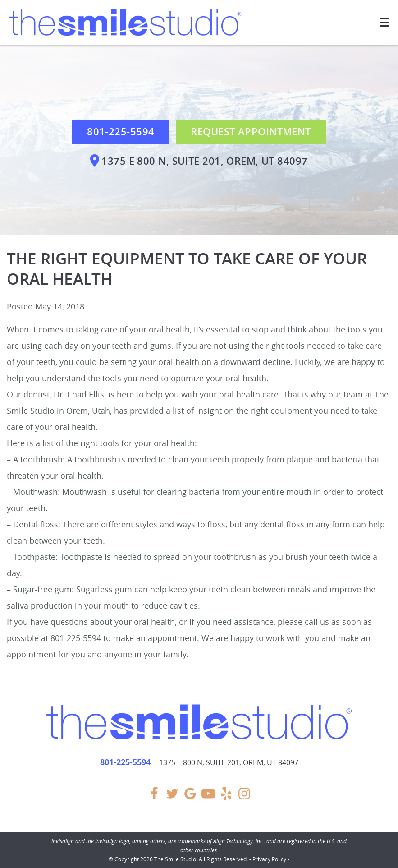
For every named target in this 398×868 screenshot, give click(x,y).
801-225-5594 (121, 132)
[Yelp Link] (226, 798)
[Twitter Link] (172, 798)
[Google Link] (190, 798)
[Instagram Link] (244, 798)
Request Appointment (251, 132)
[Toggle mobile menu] (384, 22)
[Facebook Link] (154, 798)
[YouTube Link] (208, 798)
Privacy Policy (269, 859)
